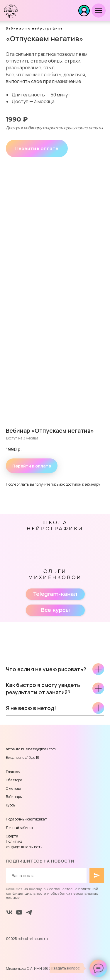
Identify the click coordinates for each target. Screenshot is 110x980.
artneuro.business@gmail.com (31, 749)
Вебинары (14, 797)
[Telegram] (29, 912)
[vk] (10, 912)
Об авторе (14, 780)
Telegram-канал (55, 594)
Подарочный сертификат (26, 819)
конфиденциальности (24, 847)
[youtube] (19, 912)
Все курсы (55, 610)
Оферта (12, 836)
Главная (13, 772)
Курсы (11, 805)
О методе (13, 788)
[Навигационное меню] (99, 11)
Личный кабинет (20, 828)
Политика (14, 841)
